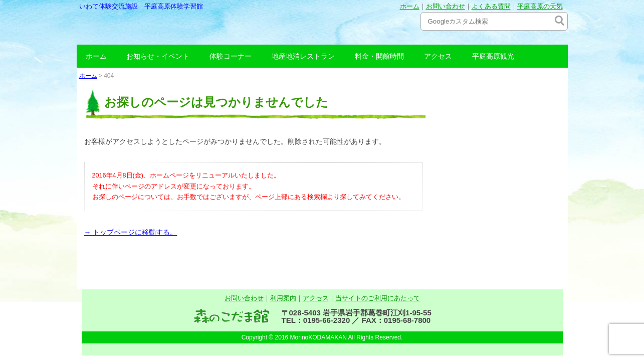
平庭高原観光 (493, 56)
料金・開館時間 (379, 56)
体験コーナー (231, 56)
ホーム (410, 6)
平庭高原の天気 (540, 6)
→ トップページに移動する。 (131, 232)
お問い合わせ (446, 6)
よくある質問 (491, 6)
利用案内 (283, 298)
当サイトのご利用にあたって (378, 298)
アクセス (438, 56)
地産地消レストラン (303, 56)
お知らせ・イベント (158, 56)
